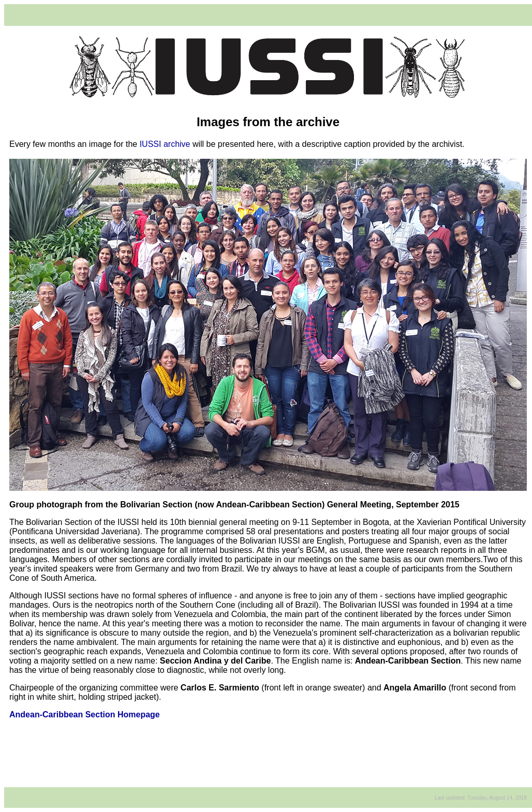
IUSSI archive (165, 144)
